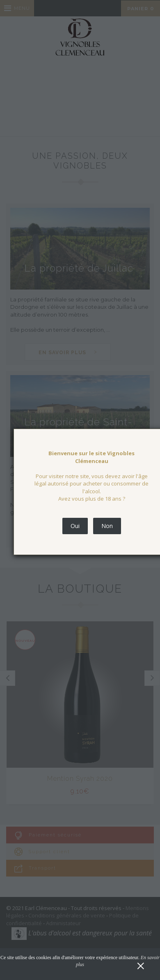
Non (107, 526)
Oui (75, 526)
